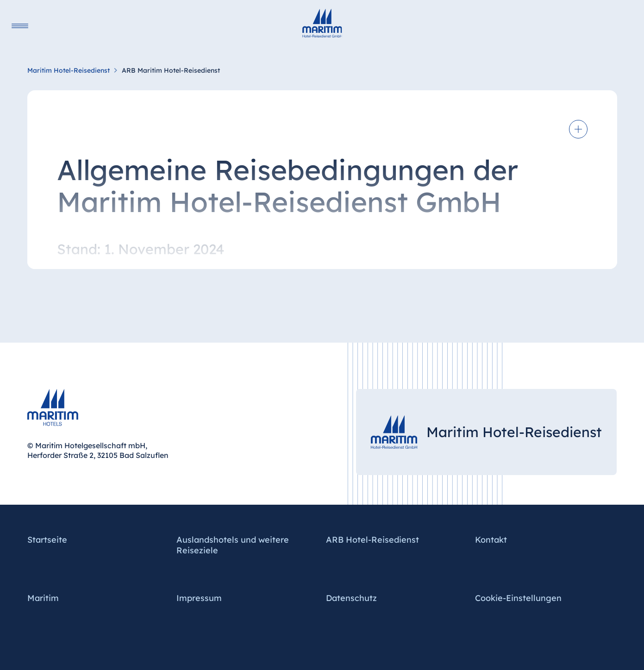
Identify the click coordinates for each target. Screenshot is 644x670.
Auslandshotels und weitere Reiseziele (233, 545)
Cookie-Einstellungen (518, 598)
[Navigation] (20, 26)
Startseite (47, 540)
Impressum (199, 598)
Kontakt (491, 540)
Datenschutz (351, 598)
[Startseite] (322, 23)
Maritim (43, 598)
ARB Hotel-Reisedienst (372, 540)
